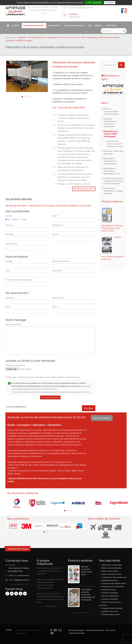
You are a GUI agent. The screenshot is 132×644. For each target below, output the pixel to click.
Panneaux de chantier (109, 590)
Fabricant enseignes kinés (110, 596)
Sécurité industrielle (74, 26)
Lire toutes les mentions (50, 397)
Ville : (8, 307)
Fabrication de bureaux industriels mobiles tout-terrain (115, 144)
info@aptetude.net (21, 580)
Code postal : (59, 297)
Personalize (110, 3)
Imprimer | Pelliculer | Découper (114, 152)
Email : (56, 234)
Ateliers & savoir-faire (33, 26)
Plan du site (111, 630)
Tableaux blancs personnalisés (112, 565)
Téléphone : (58, 225)
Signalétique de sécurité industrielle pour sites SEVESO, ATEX (112, 228)
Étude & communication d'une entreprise (111, 111)
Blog (90, 26)
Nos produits (54, 26)
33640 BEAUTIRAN (15, 571)
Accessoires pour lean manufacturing (114, 577)
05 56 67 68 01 (23, 575)
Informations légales (76, 630)
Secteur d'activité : (61, 261)
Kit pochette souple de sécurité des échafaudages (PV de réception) (88, 595)
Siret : (8, 271)
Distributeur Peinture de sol (111, 614)
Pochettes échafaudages (110, 593)
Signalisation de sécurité (110, 611)
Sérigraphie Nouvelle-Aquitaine (112, 608)
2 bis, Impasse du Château (19, 568)
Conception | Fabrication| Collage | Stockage (114, 191)
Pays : (56, 307)
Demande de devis (84, 189)
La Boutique (111, 26)
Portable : (10, 234)
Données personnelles (95, 630)
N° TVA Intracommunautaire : (19, 280)
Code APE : (58, 271)
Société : (9, 261)
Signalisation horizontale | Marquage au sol (112, 171)
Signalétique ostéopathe (110, 599)
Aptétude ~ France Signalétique (31, 37)
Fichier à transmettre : (16, 365)
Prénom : (10, 225)
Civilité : (9, 216)
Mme (15, 219)
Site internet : (12, 244)
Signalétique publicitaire (110, 580)
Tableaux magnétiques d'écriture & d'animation (110, 123)
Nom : (56, 216)
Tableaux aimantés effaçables (111, 568)
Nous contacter (102, 418)
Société (15, 26)
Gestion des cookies (77, 633)
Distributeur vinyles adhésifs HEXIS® (114, 583)
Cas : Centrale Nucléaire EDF (69, 107)
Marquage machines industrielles (112, 587)
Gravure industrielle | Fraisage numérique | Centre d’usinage (114, 181)
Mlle (23, 219)
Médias (98, 26)
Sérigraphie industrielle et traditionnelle (110, 161)
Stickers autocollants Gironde (111, 574)
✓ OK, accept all (94, 3)
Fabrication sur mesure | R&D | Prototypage (111, 134)
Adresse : (10, 297)
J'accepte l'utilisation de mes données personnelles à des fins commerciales (43, 377)
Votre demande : (14, 324)
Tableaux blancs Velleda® (110, 571)
